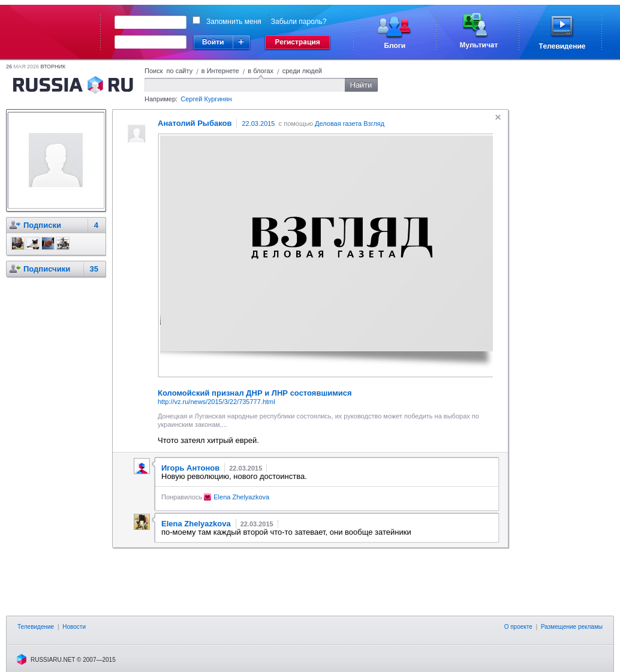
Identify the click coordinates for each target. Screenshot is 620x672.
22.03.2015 (258, 123)
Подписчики (47, 269)
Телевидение (36, 627)
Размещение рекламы (572, 627)
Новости (74, 627)
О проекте (518, 627)
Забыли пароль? (299, 22)
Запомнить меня (234, 22)
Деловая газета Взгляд (350, 123)
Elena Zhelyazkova (241, 497)
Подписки (42, 225)
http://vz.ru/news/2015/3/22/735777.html (216, 402)
